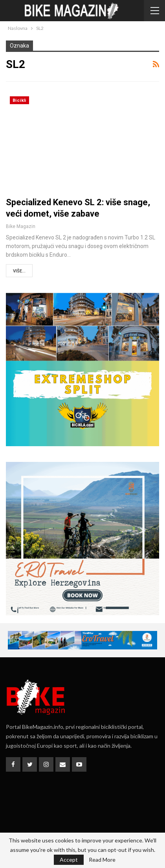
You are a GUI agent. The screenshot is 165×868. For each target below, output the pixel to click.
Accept (69, 860)
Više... (19, 271)
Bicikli (19, 100)
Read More (102, 860)
